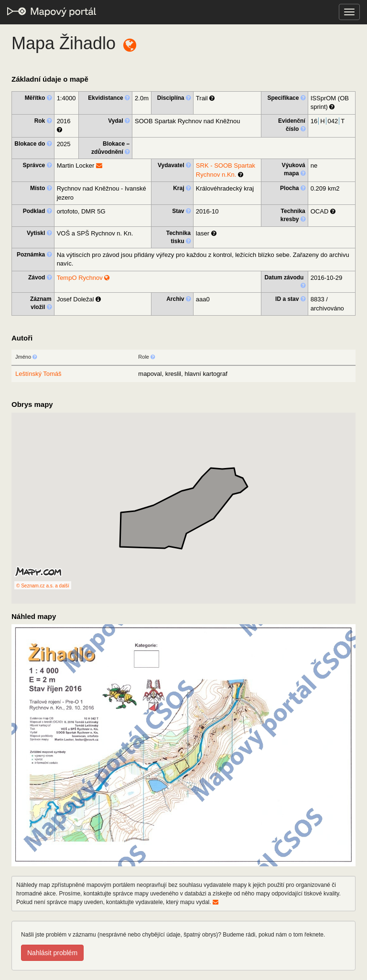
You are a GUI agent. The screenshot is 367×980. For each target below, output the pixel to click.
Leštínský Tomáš (38, 374)
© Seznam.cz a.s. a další (43, 586)
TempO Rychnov (83, 278)
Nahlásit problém (52, 953)
